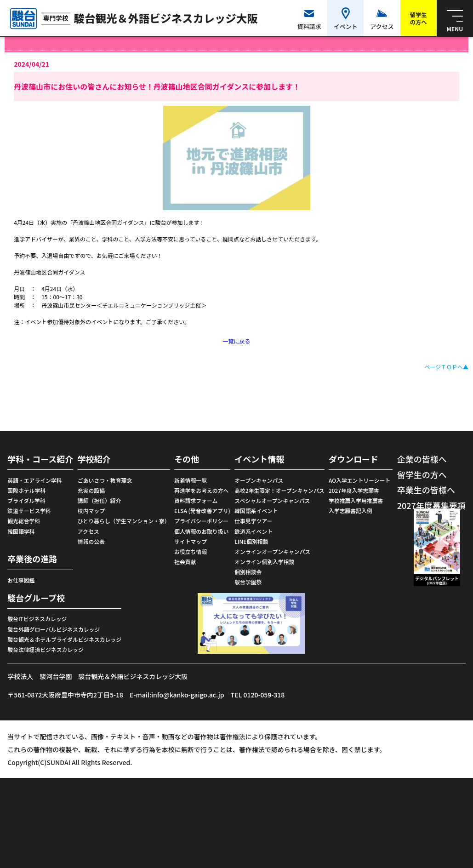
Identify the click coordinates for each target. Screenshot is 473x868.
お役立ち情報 (191, 551)
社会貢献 (185, 562)
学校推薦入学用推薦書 (356, 500)
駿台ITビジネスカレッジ (37, 619)
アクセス (88, 531)
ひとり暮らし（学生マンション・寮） (124, 521)
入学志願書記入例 (350, 511)
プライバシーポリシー (201, 521)
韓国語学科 (21, 531)
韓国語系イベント (256, 511)
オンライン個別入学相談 (264, 562)
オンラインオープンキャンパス (272, 551)
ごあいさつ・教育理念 (105, 480)
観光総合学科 (24, 521)
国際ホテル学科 (26, 490)
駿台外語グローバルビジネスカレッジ (54, 629)
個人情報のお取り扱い (201, 531)
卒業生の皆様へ (426, 490)
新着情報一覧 (191, 480)
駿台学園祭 (248, 582)
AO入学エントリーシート (359, 480)
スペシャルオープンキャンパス (272, 500)
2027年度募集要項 (431, 505)
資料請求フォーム (196, 500)
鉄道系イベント (254, 531)
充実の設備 (91, 490)
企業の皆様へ (422, 459)
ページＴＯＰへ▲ (446, 367)
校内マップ (91, 511)
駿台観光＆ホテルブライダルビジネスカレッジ (64, 639)
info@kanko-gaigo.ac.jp (188, 695)
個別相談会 (248, 572)
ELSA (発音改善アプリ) (202, 511)
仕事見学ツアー (253, 521)
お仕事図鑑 (21, 580)
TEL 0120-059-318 (258, 695)
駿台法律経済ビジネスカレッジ (46, 649)
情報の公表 (91, 541)
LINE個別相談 (251, 541)
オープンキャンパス (259, 480)
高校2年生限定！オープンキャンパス (279, 490)
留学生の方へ (422, 474)
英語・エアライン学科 (34, 480)
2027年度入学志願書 (354, 490)
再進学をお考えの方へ (201, 490)
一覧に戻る (236, 341)
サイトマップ (191, 541)
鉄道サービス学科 (29, 511)
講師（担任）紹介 (100, 500)
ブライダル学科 (26, 500)
